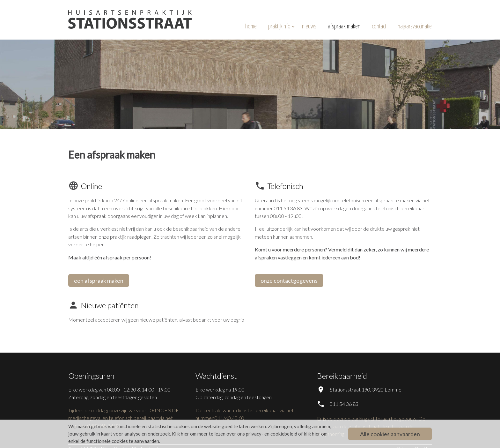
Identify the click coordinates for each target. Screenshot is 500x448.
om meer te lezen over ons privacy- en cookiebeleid (235, 434)
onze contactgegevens (289, 280)
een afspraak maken (99, 280)
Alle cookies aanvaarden (390, 434)
